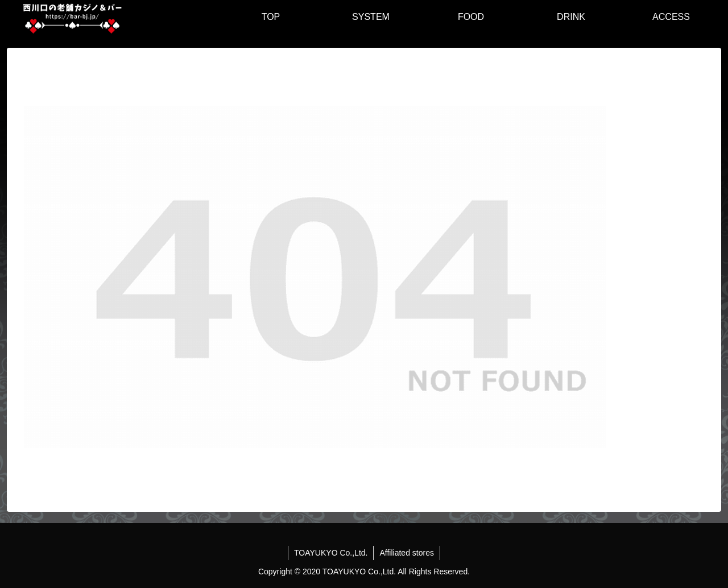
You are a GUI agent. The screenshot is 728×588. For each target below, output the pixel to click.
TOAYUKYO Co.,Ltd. (331, 553)
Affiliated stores (406, 553)
